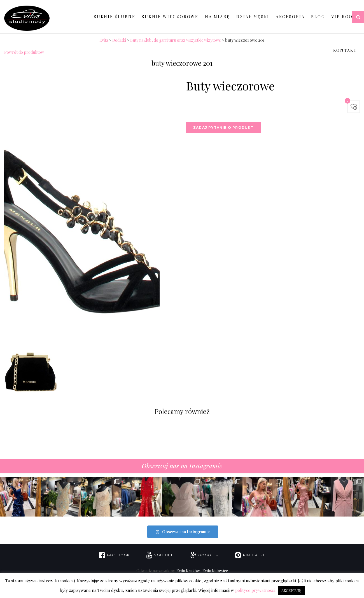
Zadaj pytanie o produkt (223, 128)
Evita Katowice (215, 571)
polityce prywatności (255, 590)
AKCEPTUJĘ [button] (291, 590)
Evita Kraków (188, 571)
